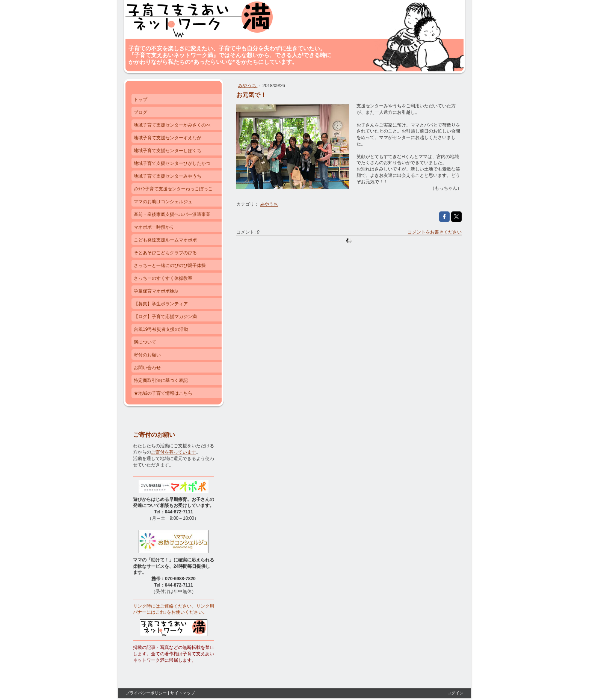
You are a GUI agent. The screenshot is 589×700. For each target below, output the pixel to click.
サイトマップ (183, 693)
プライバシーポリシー (146, 693)
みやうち (248, 86)
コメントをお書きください (435, 232)
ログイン (455, 693)
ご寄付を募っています (174, 452)
